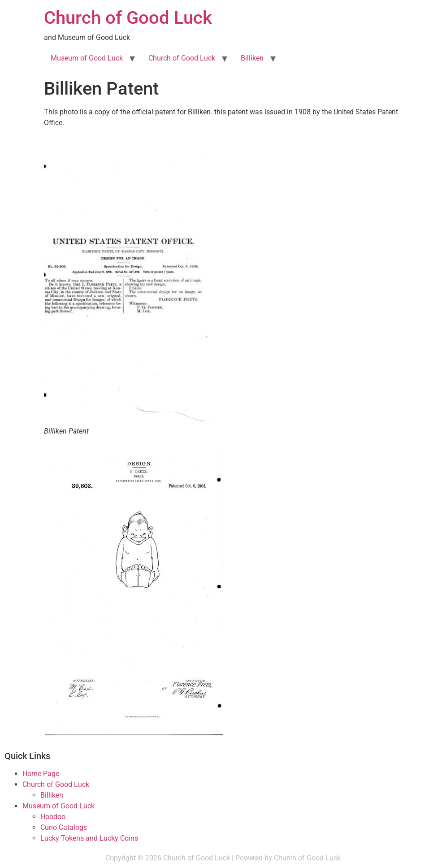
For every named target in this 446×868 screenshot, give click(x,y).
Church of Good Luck (128, 18)
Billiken (252, 58)
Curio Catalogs (64, 827)
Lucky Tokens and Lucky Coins (89, 838)
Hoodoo (53, 817)
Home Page (41, 774)
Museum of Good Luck (87, 58)
